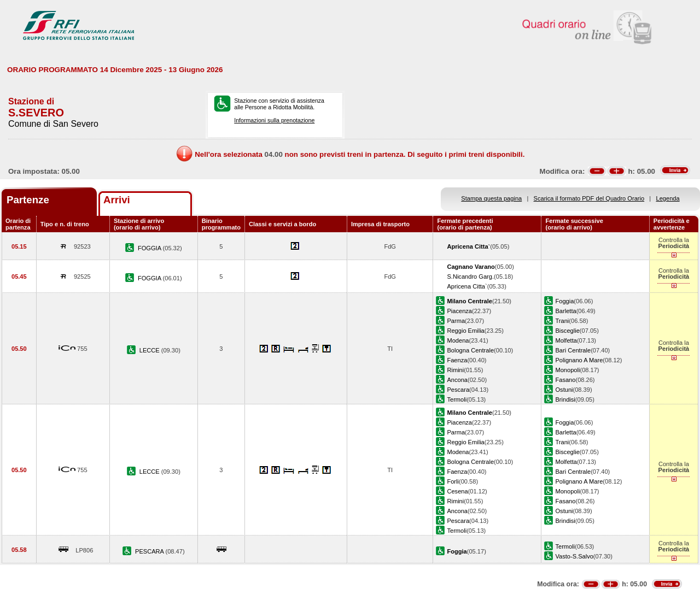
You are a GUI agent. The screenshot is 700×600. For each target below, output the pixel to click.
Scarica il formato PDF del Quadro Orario (589, 198)
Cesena (457, 491)
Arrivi (117, 200)
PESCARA (150, 551)
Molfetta (566, 340)
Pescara (458, 390)
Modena (458, 340)
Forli (453, 481)
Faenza (457, 360)
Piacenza (459, 311)
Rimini (455, 370)
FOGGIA (150, 248)
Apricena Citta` (467, 286)
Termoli (457, 399)
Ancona (457, 380)
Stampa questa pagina (491, 198)
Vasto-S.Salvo (574, 556)
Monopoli (567, 370)
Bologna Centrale (470, 350)
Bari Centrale (573, 350)
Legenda (668, 198)
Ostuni (564, 390)
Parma (456, 321)
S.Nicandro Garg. (470, 277)
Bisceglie (567, 331)
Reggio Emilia (465, 331)
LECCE (150, 350)
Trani (562, 321)
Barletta (565, 311)
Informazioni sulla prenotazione (274, 120)
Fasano (565, 380)
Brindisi (565, 399)
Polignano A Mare (579, 360)
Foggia (564, 301)
